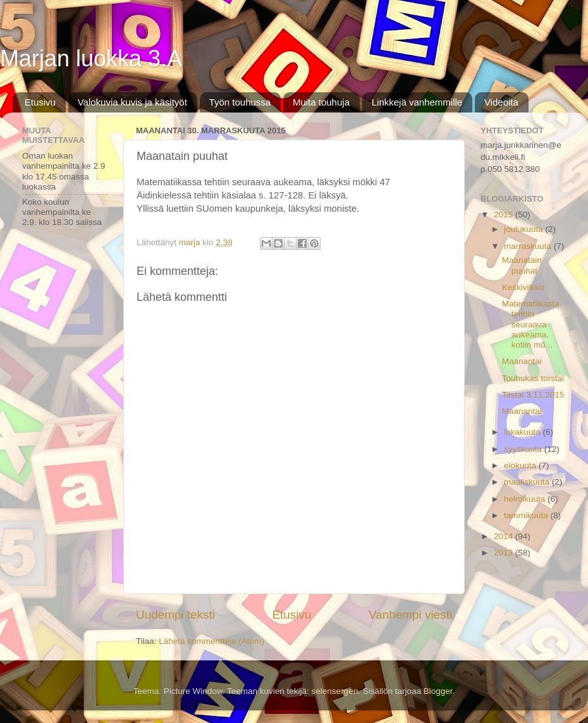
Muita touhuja (321, 102)
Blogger (438, 691)
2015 (505, 215)
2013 (505, 553)
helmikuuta (526, 499)
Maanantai (522, 361)
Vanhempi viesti (410, 615)
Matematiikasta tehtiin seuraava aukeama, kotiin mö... (531, 324)
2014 (505, 536)
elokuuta (521, 465)
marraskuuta (529, 246)
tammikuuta (527, 515)
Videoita (501, 102)
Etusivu (40, 102)
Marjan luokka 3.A (91, 58)
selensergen (335, 691)
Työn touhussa (240, 102)
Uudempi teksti (175, 615)
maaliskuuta (528, 482)
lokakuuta (524, 432)
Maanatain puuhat (522, 265)
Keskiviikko (523, 287)
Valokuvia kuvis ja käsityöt (132, 102)
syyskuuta (524, 449)
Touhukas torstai (533, 378)
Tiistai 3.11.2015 (533, 395)
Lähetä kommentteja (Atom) (211, 641)
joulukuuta (524, 229)
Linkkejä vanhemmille (417, 102)
